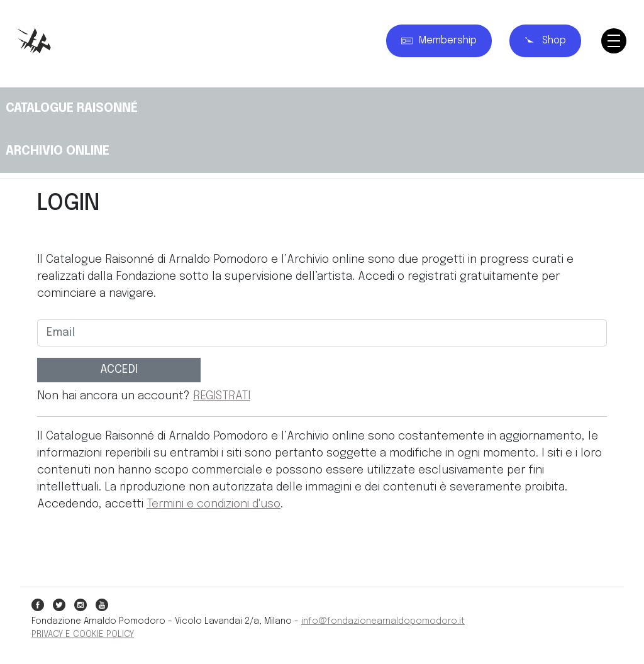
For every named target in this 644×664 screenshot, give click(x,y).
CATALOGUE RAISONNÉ (72, 108)
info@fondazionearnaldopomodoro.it (383, 621)
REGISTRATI (222, 396)
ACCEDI (119, 370)
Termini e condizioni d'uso (214, 504)
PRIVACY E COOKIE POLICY (83, 634)
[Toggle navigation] (614, 41)
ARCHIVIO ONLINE (58, 151)
